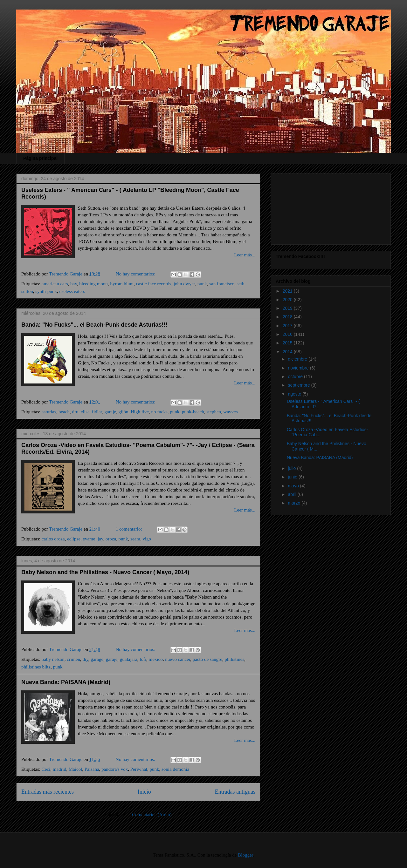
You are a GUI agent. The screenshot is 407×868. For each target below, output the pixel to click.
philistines (235, 659)
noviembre (299, 368)
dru (75, 412)
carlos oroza (53, 539)
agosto (295, 394)
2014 (288, 352)
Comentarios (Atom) (152, 815)
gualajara (129, 659)
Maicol (76, 769)
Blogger (245, 855)
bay (74, 284)
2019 (288, 308)
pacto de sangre (207, 659)
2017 (288, 326)
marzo (295, 503)
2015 (288, 343)
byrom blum (122, 284)
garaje (110, 412)
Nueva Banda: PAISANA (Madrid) (66, 682)
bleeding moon (93, 284)
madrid (60, 769)
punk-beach (193, 412)
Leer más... (245, 255)
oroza (111, 539)
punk (202, 284)
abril (293, 494)
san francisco (222, 284)
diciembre (298, 359)
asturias (49, 412)
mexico (156, 659)
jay (100, 539)
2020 (288, 300)
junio (293, 477)
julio (292, 468)
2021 (288, 291)
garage (97, 659)
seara (135, 539)
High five (140, 412)
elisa (85, 412)
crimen (73, 659)
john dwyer (184, 284)
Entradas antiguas (235, 792)
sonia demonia (175, 769)
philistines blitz (36, 667)
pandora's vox (115, 769)
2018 (288, 317)
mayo (294, 486)
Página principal (40, 158)
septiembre (299, 385)
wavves (231, 412)
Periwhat (139, 769)
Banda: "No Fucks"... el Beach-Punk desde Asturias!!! (94, 325)
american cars (55, 284)
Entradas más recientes (48, 792)
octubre (296, 376)
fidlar (97, 412)
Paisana (92, 769)
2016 (288, 334)
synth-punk (46, 291)
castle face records (154, 284)
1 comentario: (130, 529)
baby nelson (53, 659)
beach (64, 412)
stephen (214, 412)
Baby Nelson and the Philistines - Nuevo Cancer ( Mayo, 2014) (105, 572)
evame (89, 539)
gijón (124, 412)
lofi (143, 659)
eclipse (74, 539)
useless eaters (72, 291)
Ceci (46, 769)
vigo (147, 539)
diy (85, 659)
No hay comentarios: (136, 274)
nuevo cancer (178, 659)
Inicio (144, 792)
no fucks (159, 412)
